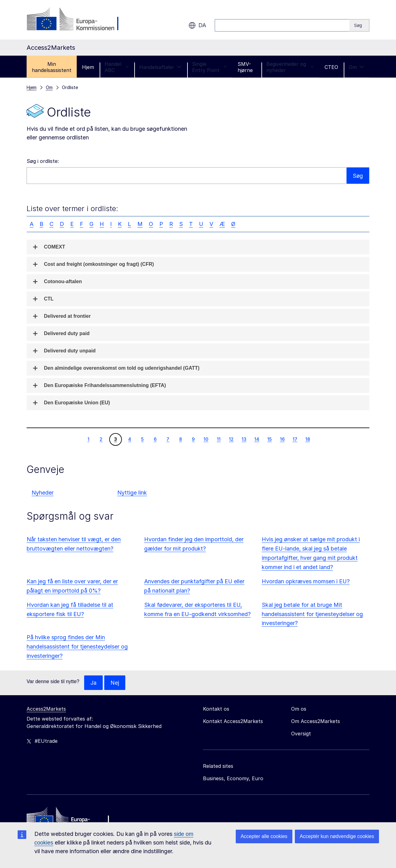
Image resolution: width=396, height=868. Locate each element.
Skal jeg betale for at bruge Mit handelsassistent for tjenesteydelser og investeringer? (312, 614)
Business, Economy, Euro (233, 779)
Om (356, 67)
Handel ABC (117, 67)
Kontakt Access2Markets (233, 721)
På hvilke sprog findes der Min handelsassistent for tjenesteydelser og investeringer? (77, 647)
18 (308, 439)
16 (282, 439)
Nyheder (43, 493)
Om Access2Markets (316, 721)
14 (257, 439)
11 (219, 439)
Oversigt (301, 734)
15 (269, 439)
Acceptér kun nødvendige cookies (337, 836)
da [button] (197, 25)
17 (295, 439)
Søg (358, 175)
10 (206, 439)
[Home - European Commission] (71, 819)
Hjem (88, 67)
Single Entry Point (210, 67)
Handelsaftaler (160, 67)
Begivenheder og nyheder (290, 67)
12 (231, 439)
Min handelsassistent (52, 67)
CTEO (331, 67)
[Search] (359, 25)
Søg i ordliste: (43, 161)
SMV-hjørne (245, 67)
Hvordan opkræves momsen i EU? (306, 581)
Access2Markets (46, 709)
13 (244, 439)
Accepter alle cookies (264, 836)
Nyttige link (132, 493)
